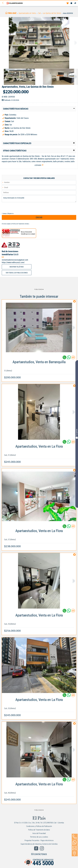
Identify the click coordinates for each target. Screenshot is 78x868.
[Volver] (4, 3)
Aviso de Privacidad (39, 833)
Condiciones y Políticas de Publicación (39, 826)
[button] (39, 109)
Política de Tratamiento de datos (21, 224)
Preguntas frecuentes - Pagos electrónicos (39, 840)
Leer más (38, 165)
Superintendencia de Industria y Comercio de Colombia (39, 844)
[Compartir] (75, 3)
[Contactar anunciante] (73, 358)
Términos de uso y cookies (39, 837)
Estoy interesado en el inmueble (39, 199)
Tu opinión (77, 434)
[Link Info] (39, 368)
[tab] (39, 109)
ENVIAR (39, 217)
